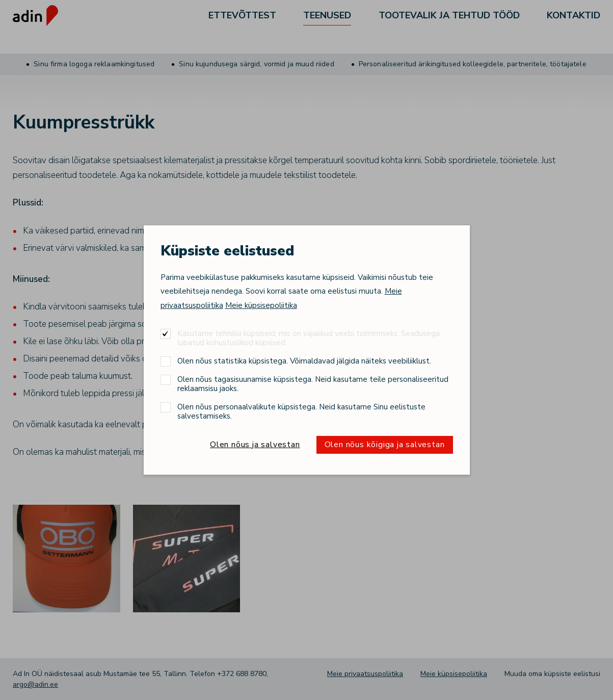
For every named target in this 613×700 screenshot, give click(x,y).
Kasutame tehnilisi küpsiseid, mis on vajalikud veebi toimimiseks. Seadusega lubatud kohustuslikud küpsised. (309, 338)
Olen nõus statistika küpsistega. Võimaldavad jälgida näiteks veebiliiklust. (304, 361)
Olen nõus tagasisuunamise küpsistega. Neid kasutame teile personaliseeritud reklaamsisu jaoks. (313, 384)
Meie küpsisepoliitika (261, 305)
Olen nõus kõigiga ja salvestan (385, 445)
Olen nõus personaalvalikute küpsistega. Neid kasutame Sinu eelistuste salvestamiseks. (301, 411)
